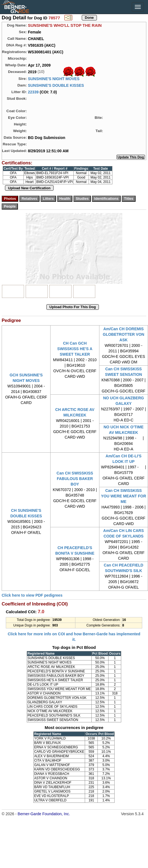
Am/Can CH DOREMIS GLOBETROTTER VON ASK (123, 334)
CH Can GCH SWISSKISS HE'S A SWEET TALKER (75, 349)
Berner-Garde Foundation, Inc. (44, 814)
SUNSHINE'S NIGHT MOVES (54, 79)
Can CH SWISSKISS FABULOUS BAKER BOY (75, 479)
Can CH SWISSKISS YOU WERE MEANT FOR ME (124, 496)
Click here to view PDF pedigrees (32, 595)
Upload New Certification (29, 188)
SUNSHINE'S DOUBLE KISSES (56, 85)
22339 (33, 92)
